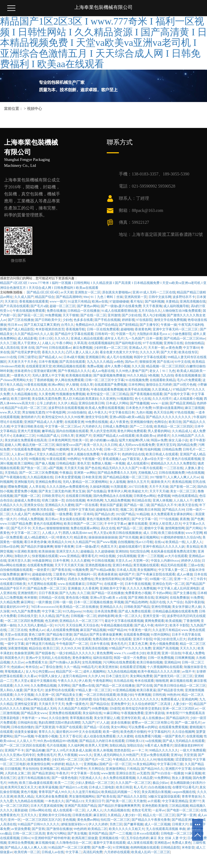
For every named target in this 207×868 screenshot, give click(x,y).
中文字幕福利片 (159, 732)
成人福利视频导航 (176, 306)
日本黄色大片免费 (139, 408)
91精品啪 (143, 514)
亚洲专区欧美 (131, 718)
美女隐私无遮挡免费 (46, 399)
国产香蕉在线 (61, 570)
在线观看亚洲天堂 (39, 366)
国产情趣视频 (140, 403)
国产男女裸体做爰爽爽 (106, 635)
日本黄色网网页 (60, 440)
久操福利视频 (99, 487)
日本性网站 (136, 385)
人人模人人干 (51, 533)
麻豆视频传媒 (45, 843)
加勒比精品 (118, 745)
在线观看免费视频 (40, 565)
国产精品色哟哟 (136, 602)
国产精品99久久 (152, 769)
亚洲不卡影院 (143, 639)
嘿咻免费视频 (18, 487)
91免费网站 (162, 778)
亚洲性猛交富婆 (26, 704)
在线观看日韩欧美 (13, 584)
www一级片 (58, 301)
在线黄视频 (194, 736)
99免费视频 (53, 315)
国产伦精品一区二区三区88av (184, 338)
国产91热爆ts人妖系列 (65, 662)
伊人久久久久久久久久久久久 (47, 389)
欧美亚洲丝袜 (108, 667)
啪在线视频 (165, 760)
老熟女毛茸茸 (141, 810)
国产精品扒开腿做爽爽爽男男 (119, 806)
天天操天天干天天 (51, 704)
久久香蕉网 (90, 588)
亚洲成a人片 (138, 348)
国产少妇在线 (132, 315)
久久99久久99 (71, 648)
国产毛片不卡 (21, 528)
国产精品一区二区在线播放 (115, 686)
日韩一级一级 (63, 602)
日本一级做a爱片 (87, 547)
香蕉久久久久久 (53, 352)
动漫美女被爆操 (26, 732)
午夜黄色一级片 (140, 630)
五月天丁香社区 (71, 736)
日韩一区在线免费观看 (103, 329)
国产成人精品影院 (21, 329)
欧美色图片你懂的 (133, 732)
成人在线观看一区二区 (69, 810)
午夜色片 (63, 773)
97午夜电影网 (56, 412)
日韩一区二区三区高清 (29, 833)
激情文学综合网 (96, 417)
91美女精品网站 (144, 764)
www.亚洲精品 (70, 556)
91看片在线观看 (151, 468)
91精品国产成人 (48, 436)
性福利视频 (152, 449)
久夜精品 (114, 815)
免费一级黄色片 (77, 704)
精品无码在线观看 (174, 565)
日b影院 (115, 708)
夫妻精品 (172, 301)
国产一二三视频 (120, 833)
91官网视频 (121, 847)
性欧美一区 (80, 440)
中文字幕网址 (57, 579)
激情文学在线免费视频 (170, 320)
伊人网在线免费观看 (69, 380)
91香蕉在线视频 (35, 385)
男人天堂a (101, 533)
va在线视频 (153, 741)
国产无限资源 (45, 727)
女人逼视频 (118, 482)
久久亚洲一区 (45, 695)
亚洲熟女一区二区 (88, 292)
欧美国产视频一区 (135, 579)
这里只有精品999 (75, 676)
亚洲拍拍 (122, 551)
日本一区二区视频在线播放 (93, 602)
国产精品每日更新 (59, 635)
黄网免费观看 (154, 621)
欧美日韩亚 (124, 787)
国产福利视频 (154, 301)
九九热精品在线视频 (29, 801)
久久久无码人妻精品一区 (35, 625)
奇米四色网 (95, 500)
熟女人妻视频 (182, 778)
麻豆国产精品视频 (93, 630)
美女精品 (193, 547)
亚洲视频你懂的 (142, 422)
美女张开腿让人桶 (107, 718)
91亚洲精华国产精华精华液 (51, 838)
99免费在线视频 (96, 422)
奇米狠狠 (30, 598)
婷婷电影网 (106, 616)
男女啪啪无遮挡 (33, 412)
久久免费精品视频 (43, 686)
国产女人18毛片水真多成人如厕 (69, 750)
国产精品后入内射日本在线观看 (102, 741)
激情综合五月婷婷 (159, 385)
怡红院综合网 (140, 551)
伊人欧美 (85, 681)
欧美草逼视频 (48, 787)
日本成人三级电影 (102, 787)
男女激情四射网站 (108, 579)
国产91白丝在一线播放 (167, 773)
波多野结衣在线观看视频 (66, 408)
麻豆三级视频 (195, 408)
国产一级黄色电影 (64, 778)
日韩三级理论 (27, 357)
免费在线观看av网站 (85, 528)
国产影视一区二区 (183, 487)
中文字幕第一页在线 (85, 773)
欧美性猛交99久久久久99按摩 (63, 417)
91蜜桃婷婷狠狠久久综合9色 (181, 537)
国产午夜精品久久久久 (74, 371)
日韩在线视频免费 (172, 473)
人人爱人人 (194, 542)
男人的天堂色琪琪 (103, 431)
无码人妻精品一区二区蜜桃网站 (85, 482)
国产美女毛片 (34, 690)
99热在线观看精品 (185, 496)
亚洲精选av (162, 843)
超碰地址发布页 (107, 510)
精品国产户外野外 (74, 769)
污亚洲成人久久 (90, 778)
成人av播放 (184, 574)
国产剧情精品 (129, 325)
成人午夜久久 (98, 412)
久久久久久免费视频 (142, 588)
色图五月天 (109, 547)
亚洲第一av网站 (85, 473)
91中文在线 (182, 362)
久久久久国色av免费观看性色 (67, 487)
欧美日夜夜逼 (146, 690)
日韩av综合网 (10, 547)
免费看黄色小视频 (138, 593)
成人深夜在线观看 (140, 843)
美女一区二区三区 (183, 491)
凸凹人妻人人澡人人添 (82, 352)
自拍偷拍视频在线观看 (16, 570)
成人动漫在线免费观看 (99, 736)
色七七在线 (143, 399)
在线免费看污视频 (148, 736)
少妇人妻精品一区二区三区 (95, 783)
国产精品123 (75, 801)
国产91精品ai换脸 (103, 570)
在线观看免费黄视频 (173, 727)
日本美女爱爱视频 (68, 477)
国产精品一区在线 (96, 727)
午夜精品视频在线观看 (117, 625)
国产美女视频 (77, 833)
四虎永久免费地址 (81, 579)
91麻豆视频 (193, 773)
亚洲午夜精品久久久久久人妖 (164, 547)
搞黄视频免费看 (39, 760)
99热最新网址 (42, 561)
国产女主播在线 (185, 593)
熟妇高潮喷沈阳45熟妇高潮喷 (60, 723)
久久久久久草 (150, 352)
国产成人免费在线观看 (134, 611)
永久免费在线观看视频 (119, 778)
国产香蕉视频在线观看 (146, 394)
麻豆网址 (27, 602)
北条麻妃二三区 (24, 436)
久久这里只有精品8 (166, 630)
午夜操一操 (169, 325)
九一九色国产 (135, 338)
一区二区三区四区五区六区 (42, 820)
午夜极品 (66, 473)
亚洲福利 (162, 598)
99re (86, 297)
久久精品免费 (10, 602)
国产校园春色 (45, 653)
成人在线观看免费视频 (63, 630)
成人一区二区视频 (157, 824)
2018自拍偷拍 (77, 412)
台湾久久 (67, 325)
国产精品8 (81, 635)
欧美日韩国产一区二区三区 (83, 524)
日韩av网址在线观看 (38, 699)
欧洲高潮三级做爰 (85, 838)
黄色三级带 (37, 635)
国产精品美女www (34, 713)
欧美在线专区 (188, 352)
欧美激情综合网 (39, 764)
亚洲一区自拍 (171, 653)
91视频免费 (80, 570)
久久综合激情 (58, 718)
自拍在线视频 (75, 500)
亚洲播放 (74, 588)
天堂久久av (123, 561)
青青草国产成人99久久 (55, 792)
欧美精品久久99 (60, 542)
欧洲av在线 (100, 301)
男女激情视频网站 (82, 796)
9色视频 (153, 375)
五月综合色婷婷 (137, 838)
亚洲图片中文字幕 (178, 769)
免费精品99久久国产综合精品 (96, 325)
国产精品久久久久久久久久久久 (169, 417)
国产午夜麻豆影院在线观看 (156, 574)
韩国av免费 (159, 440)
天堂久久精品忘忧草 (51, 454)
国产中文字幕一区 (144, 519)
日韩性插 (159, 695)
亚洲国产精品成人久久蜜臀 (43, 422)
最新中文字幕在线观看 (109, 843)
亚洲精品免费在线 (48, 482)
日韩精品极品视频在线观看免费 (175, 611)
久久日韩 (111, 445)
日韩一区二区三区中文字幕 (105, 380)
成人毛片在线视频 (119, 357)
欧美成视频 (174, 621)
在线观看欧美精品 (163, 380)
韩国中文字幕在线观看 (150, 357)
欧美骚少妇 (125, 695)
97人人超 (103, 723)
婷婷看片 (164, 436)
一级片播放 (43, 602)
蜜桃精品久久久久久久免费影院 (173, 463)
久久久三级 (8, 343)
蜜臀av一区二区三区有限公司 (152, 723)
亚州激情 (114, 315)
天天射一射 (156, 348)
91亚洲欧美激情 (26, 551)
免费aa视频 (95, 366)
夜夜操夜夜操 (108, 574)
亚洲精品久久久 (111, 607)
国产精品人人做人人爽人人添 (26, 847)
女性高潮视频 (92, 662)
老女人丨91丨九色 (162, 371)
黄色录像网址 (82, 658)
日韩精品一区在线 (51, 598)
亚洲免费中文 (120, 704)
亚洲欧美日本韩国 (147, 510)
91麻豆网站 (112, 713)
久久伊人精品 (67, 403)
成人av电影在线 (103, 371)
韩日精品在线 (141, 500)
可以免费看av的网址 (143, 727)
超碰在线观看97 (130, 547)
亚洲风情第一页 (136, 297)
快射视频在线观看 (45, 556)
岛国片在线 (157, 602)
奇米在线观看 (144, 681)
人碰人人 (48, 343)
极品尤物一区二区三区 (39, 445)
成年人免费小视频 (117, 366)
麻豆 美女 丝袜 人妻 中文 (168, 838)
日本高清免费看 (106, 611)
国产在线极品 (96, 491)
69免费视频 (100, 708)
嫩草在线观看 (138, 524)
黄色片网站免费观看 (132, 431)
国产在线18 (165, 362)
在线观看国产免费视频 (111, 385)
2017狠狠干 (158, 477)
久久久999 (22, 686)
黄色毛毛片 (119, 644)
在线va (159, 542)
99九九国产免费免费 (26, 611)
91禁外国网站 (160, 635)
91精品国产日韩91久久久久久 (39, 824)
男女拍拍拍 (30, 769)
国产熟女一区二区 (34, 468)
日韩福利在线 (27, 723)
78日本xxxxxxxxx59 (44, 607)
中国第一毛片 (126, 334)
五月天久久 (29, 815)
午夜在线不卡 (111, 454)
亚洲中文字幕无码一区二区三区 (176, 329)
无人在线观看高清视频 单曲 (166, 829)
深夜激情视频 (18, 648)
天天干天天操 (159, 487)
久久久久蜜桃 (80, 561)
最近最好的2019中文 (15, 607)
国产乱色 (63, 616)
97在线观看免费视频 (26, 449)
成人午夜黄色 (119, 422)
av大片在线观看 (176, 556)
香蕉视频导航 (75, 329)
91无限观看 (119, 487)
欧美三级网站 (24, 463)
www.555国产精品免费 (16, 524)
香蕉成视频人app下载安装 (121, 459)
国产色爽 (197, 519)
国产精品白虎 (104, 514)
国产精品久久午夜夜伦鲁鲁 (151, 820)
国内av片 (131, 362)
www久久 (85, 755)
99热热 (13, 783)
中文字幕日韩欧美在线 (27, 426)
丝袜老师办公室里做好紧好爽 (35, 371)
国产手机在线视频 (107, 320)
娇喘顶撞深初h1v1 (74, 824)
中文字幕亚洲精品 (175, 801)
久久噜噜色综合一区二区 (74, 843)
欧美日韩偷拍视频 (150, 662)
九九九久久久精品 (100, 362)
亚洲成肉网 (189, 699)
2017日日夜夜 (138, 487)
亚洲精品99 (172, 662)
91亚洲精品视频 (124, 690)
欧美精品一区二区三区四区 (174, 426)
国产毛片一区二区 (98, 760)
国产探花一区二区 (30, 315)
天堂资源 (190, 755)
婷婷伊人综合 (191, 561)
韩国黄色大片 (14, 658)
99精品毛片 (89, 667)
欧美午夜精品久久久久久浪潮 (159, 672)
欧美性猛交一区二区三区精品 (108, 394)
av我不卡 (189, 672)
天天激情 (140, 801)
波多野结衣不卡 (184, 297)
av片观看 (154, 801)
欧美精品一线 (175, 542)
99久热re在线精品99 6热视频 (57, 741)
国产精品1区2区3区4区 (43, 292)
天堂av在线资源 (16, 635)
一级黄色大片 (21, 375)
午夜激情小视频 (46, 736)
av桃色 (119, 362)
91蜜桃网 (63, 449)
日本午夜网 (61, 561)
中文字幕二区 (51, 611)
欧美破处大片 (138, 491)
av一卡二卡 (139, 750)
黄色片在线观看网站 (48, 524)
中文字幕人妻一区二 (173, 570)
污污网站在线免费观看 (119, 662)
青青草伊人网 (117, 491)
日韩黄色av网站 (145, 496)
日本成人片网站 (117, 403)
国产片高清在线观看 (15, 306)
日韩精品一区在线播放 (84, 311)
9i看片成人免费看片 (159, 745)
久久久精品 (47, 616)
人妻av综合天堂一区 (155, 459)
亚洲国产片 (84, 436)
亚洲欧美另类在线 (40, 510)
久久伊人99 (96, 676)
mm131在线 (8, 357)
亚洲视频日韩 (95, 357)
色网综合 (161, 422)
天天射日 (11, 301)
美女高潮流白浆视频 (156, 792)
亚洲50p (176, 755)
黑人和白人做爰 (11, 690)
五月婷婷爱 (84, 699)
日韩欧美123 (135, 741)
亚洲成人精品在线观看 (87, 338)
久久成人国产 (24, 297)
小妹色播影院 (182, 334)
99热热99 (173, 695)
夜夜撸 (185, 519)
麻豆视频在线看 (181, 681)
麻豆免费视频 (82, 348)
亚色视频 (69, 820)
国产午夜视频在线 (13, 477)
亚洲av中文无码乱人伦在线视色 (48, 658)
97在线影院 (144, 320)
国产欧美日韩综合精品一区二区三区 (180, 686)
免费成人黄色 (181, 843)
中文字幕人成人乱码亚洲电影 (178, 588)
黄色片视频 (29, 792)
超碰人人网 (13, 445)
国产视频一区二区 (27, 496)
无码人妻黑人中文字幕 (48, 375)
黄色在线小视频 (77, 598)
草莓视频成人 (14, 672)
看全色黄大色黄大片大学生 (119, 352)
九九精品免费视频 (117, 500)
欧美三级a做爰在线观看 (36, 783)
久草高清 (80, 343)
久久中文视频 (24, 695)
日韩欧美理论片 (53, 496)
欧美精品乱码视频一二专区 (121, 792)
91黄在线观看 (56, 459)
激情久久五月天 (138, 482)
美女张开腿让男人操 (187, 607)
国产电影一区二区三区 (183, 810)
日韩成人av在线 (53, 852)
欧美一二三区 (64, 783)
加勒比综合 (135, 745)
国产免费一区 (101, 847)
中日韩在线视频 (103, 561)
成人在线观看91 (138, 463)
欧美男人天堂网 (96, 745)
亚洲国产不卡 (14, 750)
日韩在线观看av (60, 348)
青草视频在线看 (81, 718)
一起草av (159, 810)
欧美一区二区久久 (128, 616)
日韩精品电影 (66, 463)
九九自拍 (167, 375)
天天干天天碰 (159, 491)
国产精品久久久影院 (132, 796)
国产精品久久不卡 (164, 505)
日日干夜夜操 (48, 593)
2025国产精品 (125, 514)
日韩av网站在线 (40, 810)
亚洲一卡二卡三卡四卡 (190, 579)
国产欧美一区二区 (119, 801)
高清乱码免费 (93, 852)
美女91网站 (119, 727)
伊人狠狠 (72, 385)
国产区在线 (144, 686)
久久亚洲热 (108, 399)
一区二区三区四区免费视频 (24, 621)
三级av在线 (196, 565)
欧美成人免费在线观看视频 (105, 408)
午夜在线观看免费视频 (107, 389)
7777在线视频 (168, 519)
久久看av (30, 676)
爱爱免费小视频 (26, 491)
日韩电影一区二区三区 (177, 833)
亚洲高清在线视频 (95, 648)
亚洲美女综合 (34, 505)
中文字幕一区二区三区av (63, 426)
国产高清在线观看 (72, 362)
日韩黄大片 (180, 824)
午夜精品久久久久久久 (129, 760)
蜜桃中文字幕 (154, 528)
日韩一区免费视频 (161, 658)
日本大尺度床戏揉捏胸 (47, 806)
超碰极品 (87, 551)
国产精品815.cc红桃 (73, 787)
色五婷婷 (51, 621)
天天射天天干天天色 (22, 362)
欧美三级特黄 (21, 399)
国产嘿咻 (48, 449)
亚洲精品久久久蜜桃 (60, 505)
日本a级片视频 (74, 357)
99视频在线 (37, 459)
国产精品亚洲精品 (182, 403)
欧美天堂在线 (188, 505)
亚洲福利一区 (87, 574)
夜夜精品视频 (182, 482)
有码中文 (161, 625)
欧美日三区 (51, 648)
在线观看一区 (114, 584)
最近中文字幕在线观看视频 (124, 621)
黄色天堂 (84, 463)
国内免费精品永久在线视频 (113, 496)
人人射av (17, 454)
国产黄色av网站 (88, 306)
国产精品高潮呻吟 (69, 297)
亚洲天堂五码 (166, 445)
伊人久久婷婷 (98, 824)
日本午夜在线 (100, 644)
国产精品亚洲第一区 (186, 820)
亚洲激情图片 (27, 593)
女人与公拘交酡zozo (40, 672)
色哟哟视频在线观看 (145, 847)
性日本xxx (15, 325)
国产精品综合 (100, 704)
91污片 (60, 625)
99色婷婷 (80, 829)
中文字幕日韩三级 (170, 764)
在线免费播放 (180, 598)
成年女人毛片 (114, 338)
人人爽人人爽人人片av (183, 477)
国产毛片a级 (39, 306)
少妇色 (67, 320)
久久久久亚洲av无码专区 (18, 755)
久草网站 (64, 686)
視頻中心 (34, 109)
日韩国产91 (94, 584)
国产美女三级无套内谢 (55, 491)
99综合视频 (107, 556)
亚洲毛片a (78, 449)
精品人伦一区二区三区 (159, 815)
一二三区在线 (173, 468)
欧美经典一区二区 (27, 852)
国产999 (42, 348)
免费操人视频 (101, 463)
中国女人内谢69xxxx (165, 561)
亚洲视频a (91, 764)
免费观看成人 (170, 699)
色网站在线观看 (43, 514)
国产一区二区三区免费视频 (39, 473)
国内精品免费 (187, 445)
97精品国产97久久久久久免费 (130, 648)
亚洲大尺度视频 (29, 431)
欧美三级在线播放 (171, 533)
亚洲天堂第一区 (154, 616)
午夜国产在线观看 (69, 727)
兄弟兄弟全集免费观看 (51, 796)
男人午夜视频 (67, 755)
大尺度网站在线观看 (42, 584)
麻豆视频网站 (149, 537)
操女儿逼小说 (178, 440)
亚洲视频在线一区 (112, 838)
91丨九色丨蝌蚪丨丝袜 (107, 297)
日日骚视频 (13, 769)
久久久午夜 (94, 449)
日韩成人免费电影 (116, 426)
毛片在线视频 (56, 745)
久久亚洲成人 (161, 389)
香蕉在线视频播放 (188, 375)
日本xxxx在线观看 (146, 833)
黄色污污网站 (56, 833)
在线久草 (87, 385)
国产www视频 (106, 542)
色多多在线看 (83, 320)
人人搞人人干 (183, 500)
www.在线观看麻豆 (71, 584)
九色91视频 (144, 412)
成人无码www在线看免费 (137, 445)
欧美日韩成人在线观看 (162, 454)
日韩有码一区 (105, 334)
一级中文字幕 (14, 644)
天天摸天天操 (74, 468)
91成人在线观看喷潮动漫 (119, 311)
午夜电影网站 (102, 681)
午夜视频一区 (91, 459)
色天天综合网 (163, 412)
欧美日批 (175, 422)
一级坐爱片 (42, 570)
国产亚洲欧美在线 (141, 598)
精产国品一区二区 (130, 528)
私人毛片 (140, 787)
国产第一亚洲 (186, 815)
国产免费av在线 (83, 686)
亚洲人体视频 (162, 500)
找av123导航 (144, 542)
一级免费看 (64, 514)
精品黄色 (80, 537)
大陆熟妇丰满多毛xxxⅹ (154, 334)
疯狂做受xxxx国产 (69, 445)
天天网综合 (96, 769)
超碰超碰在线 (42, 574)
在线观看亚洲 (74, 422)
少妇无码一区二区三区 (68, 760)
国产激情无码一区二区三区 (173, 676)
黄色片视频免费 (98, 519)
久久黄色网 (47, 394)
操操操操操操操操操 (103, 537)
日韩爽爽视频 (185, 658)
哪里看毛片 (89, 556)
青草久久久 (47, 732)
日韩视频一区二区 (84, 616)
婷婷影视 (128, 320)
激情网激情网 (175, 528)
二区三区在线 (18, 630)
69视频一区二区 (161, 579)
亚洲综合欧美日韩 (91, 403)
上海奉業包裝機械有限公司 (103, 7)
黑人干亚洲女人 (29, 343)
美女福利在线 (92, 713)
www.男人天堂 (10, 412)
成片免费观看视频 (37, 639)
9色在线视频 (195, 473)
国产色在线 (93, 468)
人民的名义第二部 (18, 773)
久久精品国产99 (84, 542)
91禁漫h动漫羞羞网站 (168, 408)
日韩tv (25, 838)
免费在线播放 (56, 311)
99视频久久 (37, 579)
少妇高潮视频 (126, 556)
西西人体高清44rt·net (77, 533)
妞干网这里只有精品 (40, 644)
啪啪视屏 (162, 681)
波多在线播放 (120, 723)
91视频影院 (125, 399)
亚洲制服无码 (24, 482)
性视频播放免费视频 (71, 394)
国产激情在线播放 (59, 829)
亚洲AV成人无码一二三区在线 (154, 292)
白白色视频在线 (160, 787)
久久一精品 (72, 667)
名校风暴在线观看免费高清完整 (173, 551)
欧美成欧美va (146, 436)
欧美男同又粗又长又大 (21, 787)
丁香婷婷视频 (43, 380)
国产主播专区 (149, 325)
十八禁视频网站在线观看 (165, 667)
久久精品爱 (145, 778)
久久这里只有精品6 (86, 792)
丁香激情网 (191, 621)
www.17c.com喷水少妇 (130, 653)
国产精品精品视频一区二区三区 (126, 477)
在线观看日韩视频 (79, 496)
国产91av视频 (24, 736)
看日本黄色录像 (35, 542)
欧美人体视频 (103, 750)
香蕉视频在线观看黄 (34, 301)
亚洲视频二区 (50, 769)
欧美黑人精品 (24, 796)
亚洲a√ (30, 454)
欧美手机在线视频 (137, 389)
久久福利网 (76, 745)
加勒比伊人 (22, 556)
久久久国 (138, 366)
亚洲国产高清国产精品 (81, 806)
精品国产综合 (45, 297)
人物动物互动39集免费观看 (182, 311)
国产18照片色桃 (185, 385)
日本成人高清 (126, 570)
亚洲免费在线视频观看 (65, 713)
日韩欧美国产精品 (137, 607)
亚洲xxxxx (15, 639)
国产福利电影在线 (128, 343)
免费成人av (37, 630)
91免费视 (197, 598)
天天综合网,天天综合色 (82, 625)
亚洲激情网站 (115, 769)
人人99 (151, 760)
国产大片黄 (169, 352)
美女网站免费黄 (141, 676)
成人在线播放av (153, 718)
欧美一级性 (111, 732)
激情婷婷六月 (30, 417)
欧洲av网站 (56, 385)
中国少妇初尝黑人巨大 (170, 639)
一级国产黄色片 (173, 736)
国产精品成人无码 (43, 708)
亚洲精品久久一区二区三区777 (81, 621)
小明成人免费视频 (30, 519)
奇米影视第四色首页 (50, 329)
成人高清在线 (10, 348)
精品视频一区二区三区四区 (165, 366)
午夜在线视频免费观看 (29, 311)
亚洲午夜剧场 (155, 713)
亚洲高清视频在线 (193, 301)
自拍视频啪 (126, 542)
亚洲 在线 (28, 348)
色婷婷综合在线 (133, 454)
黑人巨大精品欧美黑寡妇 (80, 399)
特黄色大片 (64, 537)
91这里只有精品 (79, 301)
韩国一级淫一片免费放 (130, 658)
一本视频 (119, 463)
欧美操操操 (47, 551)
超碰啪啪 (127, 329)
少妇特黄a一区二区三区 (110, 348)
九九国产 (88, 723)
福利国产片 (127, 574)
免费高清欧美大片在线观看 (112, 639)
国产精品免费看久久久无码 (117, 473)
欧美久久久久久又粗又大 (127, 829)
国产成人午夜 (144, 625)
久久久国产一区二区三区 (133, 783)
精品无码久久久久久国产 (120, 468)
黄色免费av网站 (88, 820)
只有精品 (133, 769)
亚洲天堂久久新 (19, 561)
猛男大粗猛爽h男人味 (134, 440)
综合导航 (99, 699)
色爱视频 (164, 496)
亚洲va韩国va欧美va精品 (127, 417)
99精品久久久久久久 (164, 750)
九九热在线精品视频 (122, 672)
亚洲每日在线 (173, 343)
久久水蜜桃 (125, 736)
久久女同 (21, 459)
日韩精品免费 (172, 449)
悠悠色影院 (122, 750)
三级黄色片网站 (64, 574)
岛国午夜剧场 (194, 602)
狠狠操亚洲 (147, 362)
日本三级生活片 (117, 676)
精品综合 (35, 648)
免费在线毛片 (47, 755)
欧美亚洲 (154, 653)
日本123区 (46, 338)
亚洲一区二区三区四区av (180, 708)
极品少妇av (161, 783)
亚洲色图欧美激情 (155, 806)
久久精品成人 (182, 431)
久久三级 (84, 593)
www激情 (108, 773)
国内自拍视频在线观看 (72, 431)
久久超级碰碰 (104, 551)
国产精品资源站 (43, 773)
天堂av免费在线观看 (155, 755)
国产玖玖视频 (129, 537)
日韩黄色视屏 (82, 815)
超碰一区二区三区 (63, 306)
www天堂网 (194, 533)
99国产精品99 (117, 630)
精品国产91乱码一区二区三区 (26, 408)
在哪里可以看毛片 (185, 787)
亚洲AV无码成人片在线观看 (71, 639)
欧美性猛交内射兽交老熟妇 (142, 708)
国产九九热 (67, 593)
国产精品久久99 (173, 510)
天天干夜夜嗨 (152, 306)
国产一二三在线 (141, 426)
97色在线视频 (184, 412)
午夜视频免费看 (132, 713)
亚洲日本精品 (122, 565)
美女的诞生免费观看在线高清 (26, 440)
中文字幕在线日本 (122, 412)
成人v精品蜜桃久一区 (39, 537)
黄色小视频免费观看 (164, 644)
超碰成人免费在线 (27, 500)
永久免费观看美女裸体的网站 (172, 514)
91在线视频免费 (137, 380)
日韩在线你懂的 (22, 727)
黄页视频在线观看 (146, 565)
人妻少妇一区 (182, 704)
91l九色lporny (72, 611)
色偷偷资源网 (24, 653)
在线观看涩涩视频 (133, 667)
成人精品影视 (27, 338)
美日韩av (51, 519)
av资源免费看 (21, 829)
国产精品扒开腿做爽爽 (37, 547)
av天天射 (67, 292)
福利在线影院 (103, 658)
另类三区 (116, 824)
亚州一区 (14, 820)
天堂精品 (11, 473)
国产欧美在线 (106, 796)
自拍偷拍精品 (194, 343)
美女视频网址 (147, 570)
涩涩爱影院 (183, 760)
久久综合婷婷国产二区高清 (151, 704)
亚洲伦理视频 (161, 607)
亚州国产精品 (98, 833)
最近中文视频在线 (43, 681)
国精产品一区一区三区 (115, 764)
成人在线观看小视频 (188, 399)
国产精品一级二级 (137, 505)
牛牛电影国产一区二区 (72, 644)
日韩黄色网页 (120, 519)
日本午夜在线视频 (138, 584)
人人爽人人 (95, 810)
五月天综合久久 (150, 311)
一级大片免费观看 (193, 750)
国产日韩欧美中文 (48, 320)
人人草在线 (37, 487)
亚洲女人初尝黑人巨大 (165, 524)
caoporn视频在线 (184, 792)
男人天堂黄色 (80, 389)
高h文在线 (108, 528)
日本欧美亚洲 (92, 477)
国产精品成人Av (50, 357)
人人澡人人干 (26, 741)
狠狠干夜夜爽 (64, 547)
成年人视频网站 (94, 672)
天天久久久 (188, 648)
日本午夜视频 (48, 362)
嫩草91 (26, 574)
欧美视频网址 (18, 579)
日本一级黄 (154, 338)
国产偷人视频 (45, 463)
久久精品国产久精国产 (74, 708)
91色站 (88, 611)
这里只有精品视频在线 (34, 778)
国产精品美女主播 (69, 695)
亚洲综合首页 (126, 773)
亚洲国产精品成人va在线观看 (114, 436)
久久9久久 (62, 338)
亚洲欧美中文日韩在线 (55, 815)
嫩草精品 (48, 431)
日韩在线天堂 (27, 616)
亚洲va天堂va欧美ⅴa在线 (108, 598)
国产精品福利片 (177, 718)
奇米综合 (32, 667)
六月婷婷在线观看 (117, 852)
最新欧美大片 (161, 482)
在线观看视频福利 (101, 343)
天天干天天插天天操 (69, 565)
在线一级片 (16, 389)
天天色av (38, 528)
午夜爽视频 (143, 695)
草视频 (119, 602)
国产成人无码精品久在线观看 (184, 741)
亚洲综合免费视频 (21, 843)
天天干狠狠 (71, 315)
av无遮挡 (143, 773)
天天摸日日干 (95, 801)
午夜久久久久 (67, 681)
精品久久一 (74, 764)
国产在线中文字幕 (177, 394)
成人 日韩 (150, 533)
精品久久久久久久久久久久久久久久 (133, 699)
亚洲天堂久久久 (67, 551)
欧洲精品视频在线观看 (69, 366)
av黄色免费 (173, 348)
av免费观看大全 (37, 662)
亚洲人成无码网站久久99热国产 (116, 755)
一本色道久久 (55, 801)
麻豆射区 (100, 815)
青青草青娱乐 (191, 796)
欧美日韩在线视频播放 (125, 533)
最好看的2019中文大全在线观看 (79, 732)
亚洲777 (195, 801)
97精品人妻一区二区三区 (93, 690)
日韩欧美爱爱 (64, 699)
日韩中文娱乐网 (160, 297)
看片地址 (137, 301)
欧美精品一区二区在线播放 (79, 607)
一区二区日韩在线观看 (100, 695)
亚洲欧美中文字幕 (113, 588)
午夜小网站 (64, 343)
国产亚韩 (38, 829)
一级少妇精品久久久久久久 (75, 653)
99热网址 (74, 459)
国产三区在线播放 (21, 320)
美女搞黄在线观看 (72, 519)
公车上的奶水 (46, 403)
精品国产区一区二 (69, 672)
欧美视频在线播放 (79, 375)
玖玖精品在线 (123, 681)
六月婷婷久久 (92, 426)
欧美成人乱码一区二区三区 (151, 852)
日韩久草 (67, 436)
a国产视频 (55, 468)
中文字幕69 (191, 348)
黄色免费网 (105, 653)
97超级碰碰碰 (119, 301)
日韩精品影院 (170, 847)
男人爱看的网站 (159, 431)
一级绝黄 (61, 510)
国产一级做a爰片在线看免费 (121, 306)
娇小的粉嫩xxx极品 (104, 440)
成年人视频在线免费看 (83, 454)
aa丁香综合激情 (51, 667)
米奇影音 (188, 847)
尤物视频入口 (148, 473)
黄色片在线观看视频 (186, 459)
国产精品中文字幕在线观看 (74, 334)
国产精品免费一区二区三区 (47, 588)
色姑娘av (17, 667)
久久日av (17, 662)
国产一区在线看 (87, 505)
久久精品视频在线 (24, 394)
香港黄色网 (143, 329)
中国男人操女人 (50, 676)
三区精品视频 (179, 806)
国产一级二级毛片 (188, 723)
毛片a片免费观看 (189, 380)
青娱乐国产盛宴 (111, 505)
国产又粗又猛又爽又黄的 (42, 325)
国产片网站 (194, 528)
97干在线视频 (153, 343)
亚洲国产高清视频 (165, 648)
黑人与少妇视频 (154, 315)
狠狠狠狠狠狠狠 (58, 528)
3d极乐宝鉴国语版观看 (164, 796)
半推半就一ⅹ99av (34, 718)
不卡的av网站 (162, 593)
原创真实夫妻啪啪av (117, 292)
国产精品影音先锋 (170, 690)
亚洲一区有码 (84, 514)
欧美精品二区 (98, 829)
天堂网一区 (141, 561)
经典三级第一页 (53, 500)
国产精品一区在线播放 (108, 593)
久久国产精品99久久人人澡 (34, 334)
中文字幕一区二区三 (26, 533)
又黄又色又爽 (138, 644)
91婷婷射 (58, 764)
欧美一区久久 (93, 445)
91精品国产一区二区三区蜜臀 (69, 847)
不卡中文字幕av (115, 524)
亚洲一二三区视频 (150, 556)
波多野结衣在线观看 (60, 690)
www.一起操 (159, 403)
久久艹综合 (175, 602)
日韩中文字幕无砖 (82, 510)
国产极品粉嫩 (35, 750)
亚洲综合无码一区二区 (168, 584)
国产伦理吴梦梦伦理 (26, 352)
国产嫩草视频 (133, 824)
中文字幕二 (74, 852)
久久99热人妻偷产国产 (132, 371)
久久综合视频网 (183, 732)
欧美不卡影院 (179, 625)
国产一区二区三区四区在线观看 (23, 745)
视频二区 (127, 510)
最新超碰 (21, 810)
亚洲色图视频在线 (98, 565)
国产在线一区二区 (93, 315)
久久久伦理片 (162, 399)
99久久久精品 (137, 375)
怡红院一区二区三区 (115, 820)
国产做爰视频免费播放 (109, 375)
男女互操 (79, 491)
